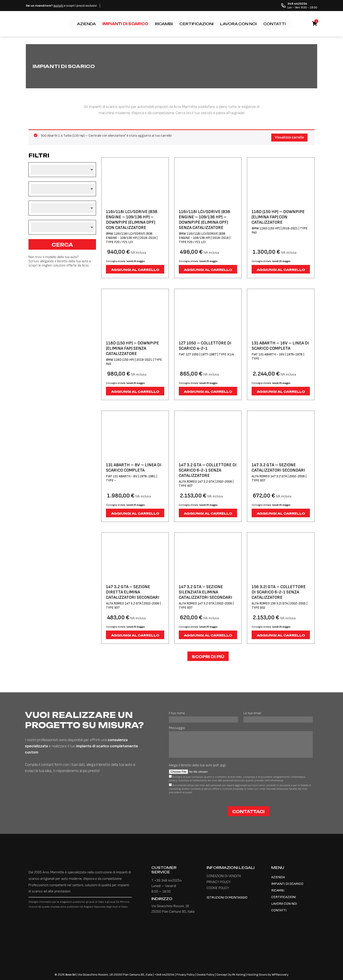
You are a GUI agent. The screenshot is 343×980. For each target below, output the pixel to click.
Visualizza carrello (289, 137)
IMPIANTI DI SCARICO (125, 24)
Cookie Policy (205, 975)
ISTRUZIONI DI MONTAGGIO (227, 898)
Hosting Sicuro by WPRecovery (268, 975)
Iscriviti (58, 6)
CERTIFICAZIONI (196, 24)
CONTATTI (274, 24)
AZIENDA (86, 24)
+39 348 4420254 (168, 881)
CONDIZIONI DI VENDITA (224, 876)
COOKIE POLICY (218, 888)
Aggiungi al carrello (135, 270)
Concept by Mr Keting (231, 975)
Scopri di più (208, 657)
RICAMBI (164, 24)
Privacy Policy (186, 975)
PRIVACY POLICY (219, 882)
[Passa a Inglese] (292, 22)
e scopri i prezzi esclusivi (61, 6)
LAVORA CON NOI (238, 24)
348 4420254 (165, 975)
